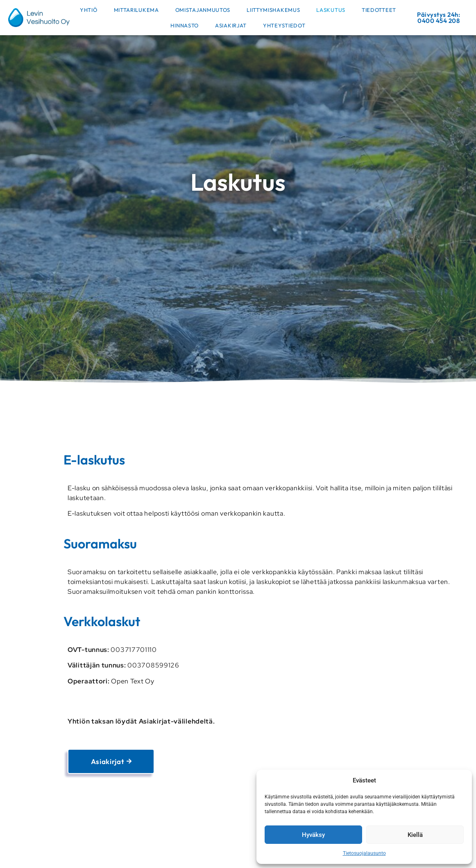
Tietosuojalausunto (364, 853)
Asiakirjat (231, 25)
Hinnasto (185, 25)
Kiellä (415, 835)
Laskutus (331, 10)
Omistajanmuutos (203, 10)
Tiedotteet (379, 10)
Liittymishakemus (273, 10)
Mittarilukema (136, 10)
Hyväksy (313, 835)
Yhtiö (89, 10)
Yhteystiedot (284, 25)
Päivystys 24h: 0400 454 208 (439, 18)
